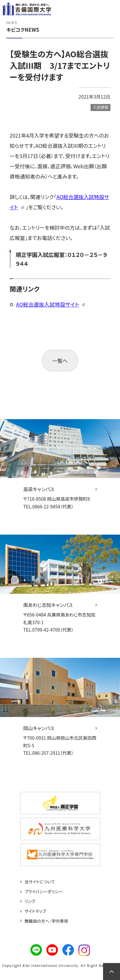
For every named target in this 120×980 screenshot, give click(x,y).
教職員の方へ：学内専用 (46, 921)
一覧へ (60, 361)
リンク (30, 901)
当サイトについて (40, 882)
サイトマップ (36, 911)
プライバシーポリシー (44, 892)
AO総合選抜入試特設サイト (48, 304)
